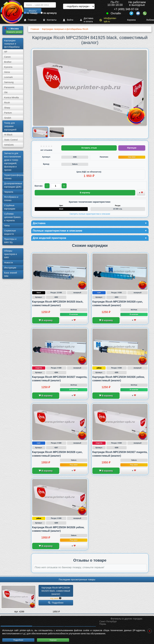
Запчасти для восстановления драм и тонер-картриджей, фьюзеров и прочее (13, 162)
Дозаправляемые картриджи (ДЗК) (13, 185)
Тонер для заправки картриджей (10, 126)
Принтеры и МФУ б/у (10, 241)
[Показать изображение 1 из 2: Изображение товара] (40, 132)
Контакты (50, 20)
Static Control (11, 140)
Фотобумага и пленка (11, 199)
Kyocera (8, 67)
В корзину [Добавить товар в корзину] (85, 192)
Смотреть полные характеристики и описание (90, 214)
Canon (7, 57)
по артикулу (49, 13)
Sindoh (8, 118)
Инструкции (10, 268)
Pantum (8, 113)
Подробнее (18, 640)
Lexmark (8, 77)
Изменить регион (14, 32)
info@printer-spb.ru (108, 20)
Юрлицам (132, 148)
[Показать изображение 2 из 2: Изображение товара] (57, 132)
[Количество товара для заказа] (56, 186)
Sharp (7, 108)
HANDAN (9, 145)
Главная (30, 20)
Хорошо (53, 640)
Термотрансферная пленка (14, 177)
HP (6, 52)
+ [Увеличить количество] (64, 186)
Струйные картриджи (10, 207)
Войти (68, 20)
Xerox (7, 72)
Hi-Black (8, 135)
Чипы (7, 226)
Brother (8, 62)
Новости (8, 263)
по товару (31, 13)
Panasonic (9, 87)
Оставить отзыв (89, 148)
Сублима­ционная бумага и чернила (12, 217)
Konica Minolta (11, 98)
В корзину (46, 321)
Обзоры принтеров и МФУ (11, 254)
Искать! (33, 11)
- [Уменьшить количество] (47, 186)
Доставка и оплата (87, 20)
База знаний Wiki (11, 274)
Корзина (129, 20)
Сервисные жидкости (10, 232)
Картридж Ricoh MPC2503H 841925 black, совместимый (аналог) (56, 591)
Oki (6, 92)
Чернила (9, 192)
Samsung (9, 82)
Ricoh (7, 103)
